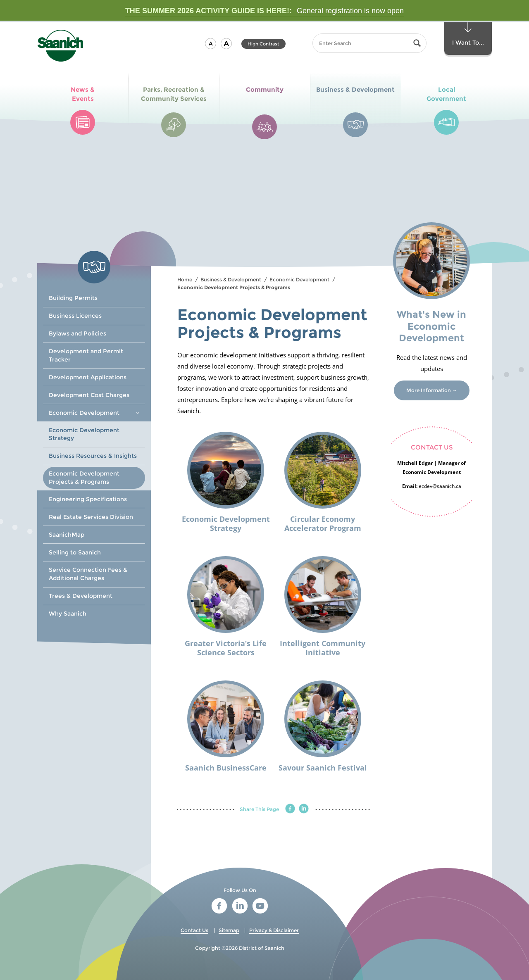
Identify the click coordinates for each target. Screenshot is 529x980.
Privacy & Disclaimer (274, 930)
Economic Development (299, 279)
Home (185, 279)
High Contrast (263, 44)
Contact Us (194, 930)
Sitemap (229, 930)
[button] (211, 44)
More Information (429, 390)
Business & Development (231, 279)
